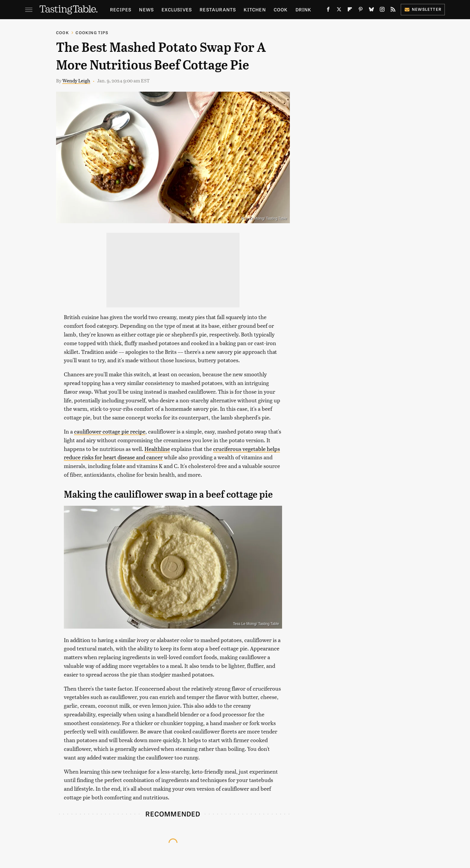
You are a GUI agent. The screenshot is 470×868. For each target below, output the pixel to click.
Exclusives (177, 9)
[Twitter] (339, 10)
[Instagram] (382, 10)
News (146, 9)
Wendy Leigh (76, 80)
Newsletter (423, 9)
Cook (281, 9)
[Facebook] (328, 10)
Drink (303, 9)
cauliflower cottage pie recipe (110, 431)
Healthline (157, 449)
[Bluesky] (371, 10)
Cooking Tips (92, 33)
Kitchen (255, 9)
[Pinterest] (361, 10)
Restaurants (218, 9)
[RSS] (393, 10)
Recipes (121, 9)
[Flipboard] (350, 10)
